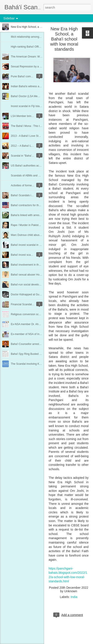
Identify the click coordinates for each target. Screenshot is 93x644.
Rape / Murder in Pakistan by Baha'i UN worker (39, 225)
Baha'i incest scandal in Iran (27, 245)
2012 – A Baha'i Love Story (27, 146)
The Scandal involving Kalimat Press (32, 364)
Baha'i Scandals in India (25, 195)
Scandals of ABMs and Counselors (31, 176)
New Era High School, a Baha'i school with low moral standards (64, 39)
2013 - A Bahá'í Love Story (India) (31, 136)
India (74, 597)
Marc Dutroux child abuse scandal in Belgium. (38, 235)
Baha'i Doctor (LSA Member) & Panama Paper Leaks (42, 96)
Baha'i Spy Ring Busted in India (29, 354)
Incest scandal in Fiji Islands (27, 106)
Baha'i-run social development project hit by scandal (41, 285)
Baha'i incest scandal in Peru (28, 255)
